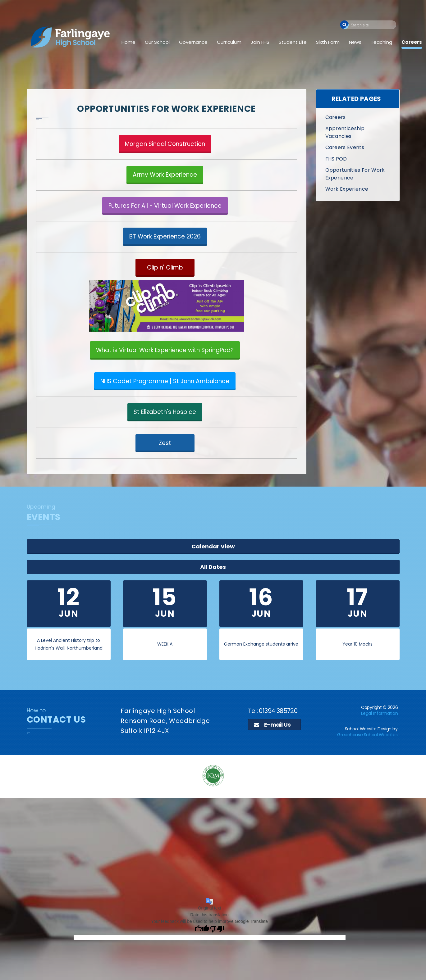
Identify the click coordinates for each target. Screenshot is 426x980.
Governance (193, 42)
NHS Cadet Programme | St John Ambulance (165, 381)
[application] (213, 807)
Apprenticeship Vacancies (345, 132)
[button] (344, 25)
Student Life (293, 42)
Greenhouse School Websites (367, 694)
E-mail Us (272, 684)
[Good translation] (202, 888)
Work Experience (347, 189)
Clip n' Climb (165, 268)
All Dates (281, 517)
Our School (157, 42)
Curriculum (229, 42)
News (355, 42)
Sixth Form (328, 42)
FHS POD (336, 159)
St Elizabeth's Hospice (165, 412)
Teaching (381, 42)
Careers (412, 42)
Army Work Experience (165, 175)
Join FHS (260, 42)
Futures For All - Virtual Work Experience (165, 206)
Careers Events (345, 147)
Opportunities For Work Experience (355, 174)
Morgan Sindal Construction (165, 144)
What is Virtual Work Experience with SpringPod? (165, 350)
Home (128, 42)
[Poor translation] (217, 888)
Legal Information (379, 672)
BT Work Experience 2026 (165, 236)
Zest (165, 443)
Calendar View (362, 517)
